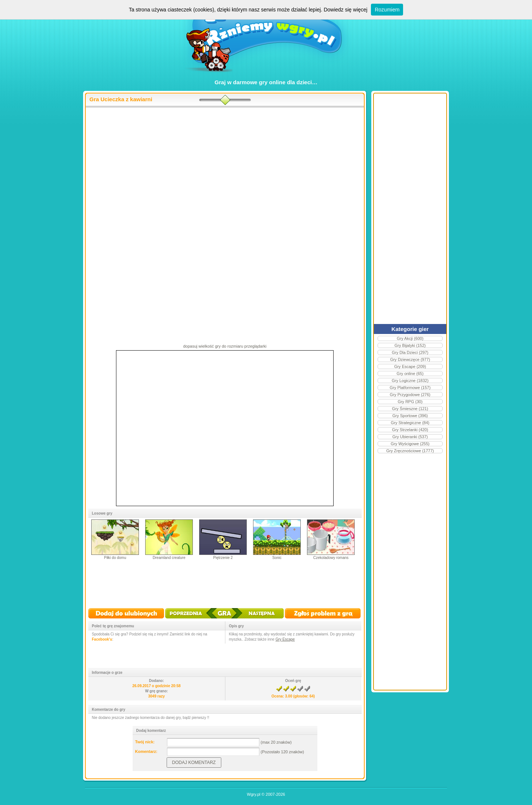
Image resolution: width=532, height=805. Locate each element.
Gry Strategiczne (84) (410, 423)
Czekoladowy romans (331, 558)
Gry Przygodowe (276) (410, 395)
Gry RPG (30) (410, 402)
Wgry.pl (253, 794)
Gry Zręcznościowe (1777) (410, 451)
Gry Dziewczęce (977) (410, 359)
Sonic (277, 558)
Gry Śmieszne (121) (410, 409)
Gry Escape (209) (410, 366)
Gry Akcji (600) (410, 338)
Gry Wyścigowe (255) (410, 444)
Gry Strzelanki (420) (410, 430)
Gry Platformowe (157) (410, 388)
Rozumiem (387, 10)
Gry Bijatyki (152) (410, 345)
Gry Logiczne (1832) (410, 381)
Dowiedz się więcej (345, 10)
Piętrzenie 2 (223, 558)
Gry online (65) (410, 373)
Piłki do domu (115, 558)
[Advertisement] (247, 167)
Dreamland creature (169, 558)
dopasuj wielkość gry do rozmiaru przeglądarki (225, 346)
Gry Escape (285, 639)
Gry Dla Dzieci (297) (410, 352)
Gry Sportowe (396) (410, 416)
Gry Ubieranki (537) (410, 437)
